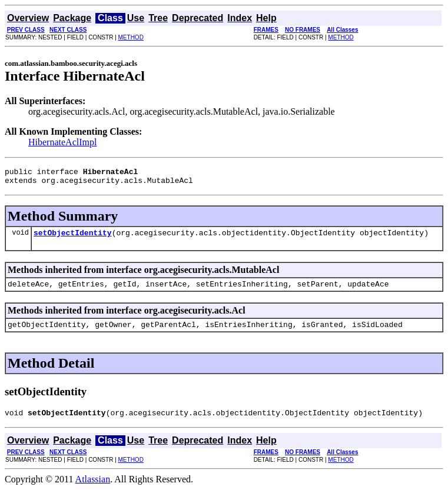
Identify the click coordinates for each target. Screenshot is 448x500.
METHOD (131, 37)
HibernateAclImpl (62, 142)
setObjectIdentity (73, 238)
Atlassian (93, 490)
